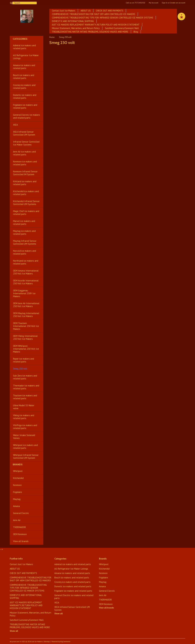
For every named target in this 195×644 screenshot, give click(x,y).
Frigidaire (18, 492)
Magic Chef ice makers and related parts (26, 213)
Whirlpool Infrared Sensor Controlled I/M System (26, 456)
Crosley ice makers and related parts (24, 87)
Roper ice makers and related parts (24, 360)
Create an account (178, 3)
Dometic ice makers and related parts (25, 96)
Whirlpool (18, 471)
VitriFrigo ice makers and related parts (25, 427)
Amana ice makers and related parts (24, 67)
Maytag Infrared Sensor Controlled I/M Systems (25, 242)
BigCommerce (65, 642)
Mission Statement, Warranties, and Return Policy (76, 28)
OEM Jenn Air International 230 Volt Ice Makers (26, 305)
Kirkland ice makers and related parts (25, 183)
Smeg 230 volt (20, 369)
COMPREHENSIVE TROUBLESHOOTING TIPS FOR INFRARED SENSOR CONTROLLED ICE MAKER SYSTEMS (103, 18)
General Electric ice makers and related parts (27, 116)
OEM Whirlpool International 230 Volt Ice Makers (26, 349)
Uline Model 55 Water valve (24, 407)
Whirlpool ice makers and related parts (25, 447)
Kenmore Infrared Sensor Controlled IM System (25, 173)
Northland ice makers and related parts (26, 262)
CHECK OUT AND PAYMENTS (110, 11)
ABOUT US (86, 11)
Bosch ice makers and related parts (24, 77)
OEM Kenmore (20, 534)
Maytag (17, 499)
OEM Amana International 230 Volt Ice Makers (26, 272)
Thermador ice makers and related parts (26, 387)
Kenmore (17, 485)
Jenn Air (17, 520)
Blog (136, 32)
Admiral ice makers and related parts (24, 47)
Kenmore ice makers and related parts (25, 163)
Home (52, 37)
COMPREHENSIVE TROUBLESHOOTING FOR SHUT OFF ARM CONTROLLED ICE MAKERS (94, 14)
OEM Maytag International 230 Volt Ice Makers (26, 315)
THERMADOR (19, 527)
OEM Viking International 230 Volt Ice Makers (25, 337)
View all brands (21, 541)
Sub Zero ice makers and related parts (25, 377)
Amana (16, 506)
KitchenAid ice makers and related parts (26, 193)
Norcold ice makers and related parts (25, 252)
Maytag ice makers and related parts (24, 232)
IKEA (15, 125)
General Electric (21, 513)
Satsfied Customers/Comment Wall (122, 28)
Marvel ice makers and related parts (24, 223)
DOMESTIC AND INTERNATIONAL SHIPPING (73, 21)
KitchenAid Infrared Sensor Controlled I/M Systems (26, 203)
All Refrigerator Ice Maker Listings (26, 57)
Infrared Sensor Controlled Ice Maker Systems (26, 143)
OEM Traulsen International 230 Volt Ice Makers (26, 326)
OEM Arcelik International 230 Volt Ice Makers (26, 282)
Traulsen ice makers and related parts (25, 397)
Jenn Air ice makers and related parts (24, 153)
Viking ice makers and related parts (24, 417)
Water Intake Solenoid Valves (24, 437)
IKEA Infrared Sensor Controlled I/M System (24, 133)
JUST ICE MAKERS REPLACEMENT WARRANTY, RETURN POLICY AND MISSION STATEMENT (96, 25)
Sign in (165, 3)
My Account (154, 3)
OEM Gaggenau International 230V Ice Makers (24, 293)
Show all (14, 631)
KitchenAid (18, 478)
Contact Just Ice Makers (64, 11)
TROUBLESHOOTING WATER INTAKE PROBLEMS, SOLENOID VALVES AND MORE (90, 32)
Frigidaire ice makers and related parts (25, 106)
